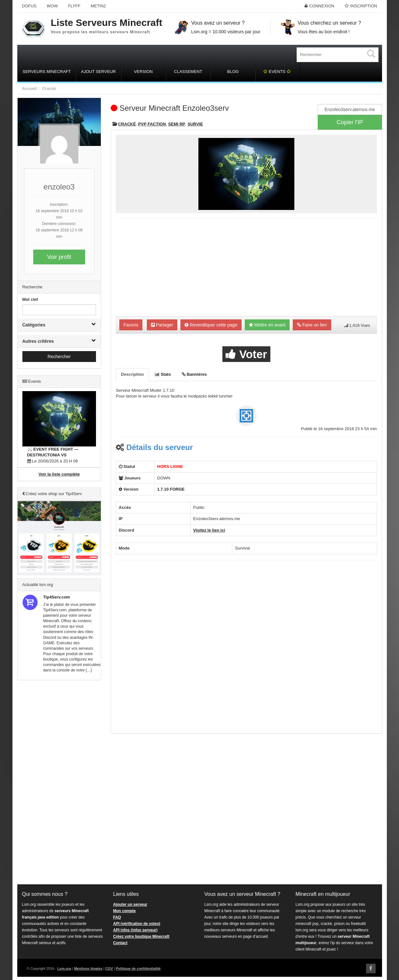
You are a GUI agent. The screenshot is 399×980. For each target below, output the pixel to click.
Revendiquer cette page (211, 325)
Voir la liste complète (59, 474)
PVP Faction (152, 124)
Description (132, 374)
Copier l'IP (350, 122)
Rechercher (59, 357)
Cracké (49, 88)
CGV (109, 968)
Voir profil (59, 257)
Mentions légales (88, 968)
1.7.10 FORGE (171, 489)
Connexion (322, 6)
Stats (163, 374)
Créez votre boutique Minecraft (141, 936)
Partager (162, 325)
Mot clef (30, 299)
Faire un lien (312, 325)
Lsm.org (64, 968)
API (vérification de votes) (137, 924)
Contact (120, 943)
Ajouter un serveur (130, 904)
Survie (195, 124)
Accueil (29, 88)
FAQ (117, 917)
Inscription (364, 6)
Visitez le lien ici (209, 530)
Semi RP (177, 124)
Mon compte (125, 911)
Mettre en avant (267, 325)
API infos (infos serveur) (136, 930)
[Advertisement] (59, 783)
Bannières (194, 374)
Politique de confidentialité (138, 968)
